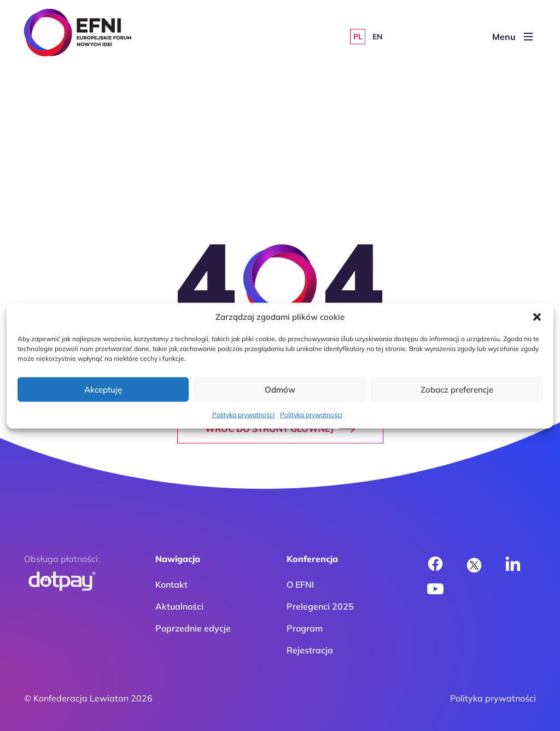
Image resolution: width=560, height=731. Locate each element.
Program (305, 628)
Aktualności (179, 606)
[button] (537, 317)
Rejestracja (310, 650)
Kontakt (171, 584)
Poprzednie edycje (193, 628)
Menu (512, 37)
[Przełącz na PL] (358, 37)
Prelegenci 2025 (320, 606)
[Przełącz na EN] (377, 37)
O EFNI (300, 584)
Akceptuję (103, 389)
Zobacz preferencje (457, 389)
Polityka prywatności (243, 415)
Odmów (280, 389)
